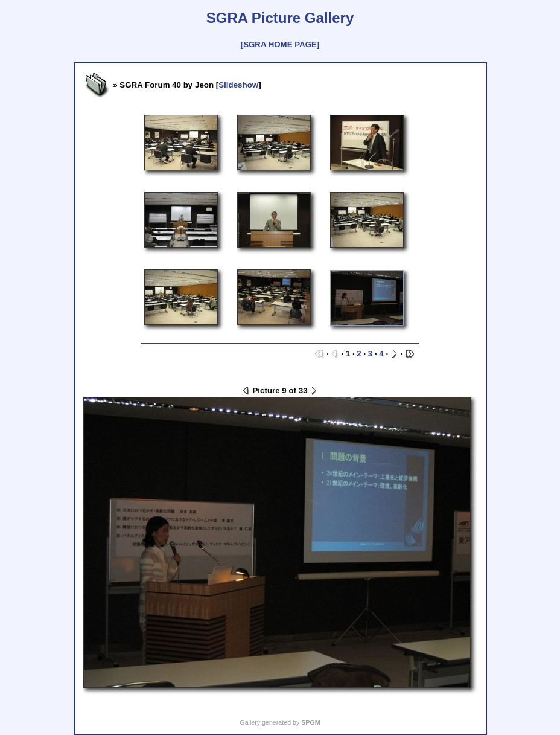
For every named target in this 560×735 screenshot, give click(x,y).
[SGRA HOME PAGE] (280, 44)
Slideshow (238, 85)
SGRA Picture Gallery (280, 18)
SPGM (310, 722)
